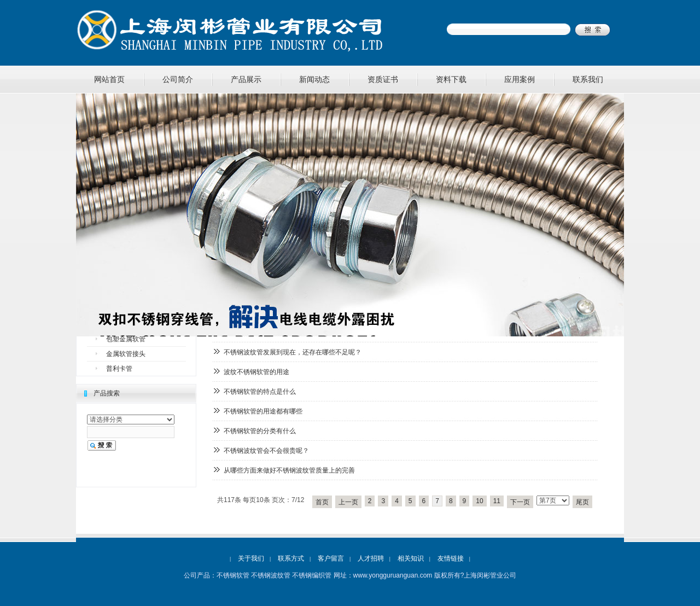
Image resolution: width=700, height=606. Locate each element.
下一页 (520, 502)
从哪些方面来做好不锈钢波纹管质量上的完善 (289, 470)
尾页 (582, 502)
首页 (322, 502)
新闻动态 (314, 79)
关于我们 (251, 558)
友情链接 (451, 558)
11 (497, 501)
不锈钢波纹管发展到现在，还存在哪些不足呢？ (293, 352)
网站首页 (109, 79)
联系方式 (291, 558)
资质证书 (383, 79)
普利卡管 (119, 369)
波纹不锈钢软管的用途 (256, 372)
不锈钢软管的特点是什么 (260, 392)
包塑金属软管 (126, 339)
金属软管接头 (126, 354)
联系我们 (588, 79)
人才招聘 (371, 558)
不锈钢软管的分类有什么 (260, 431)
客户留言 (331, 558)
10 (479, 501)
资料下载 (451, 79)
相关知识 (411, 558)
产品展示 (246, 79)
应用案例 (520, 79)
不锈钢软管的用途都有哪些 (263, 411)
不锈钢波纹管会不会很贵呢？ (266, 451)
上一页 (348, 502)
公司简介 (178, 79)
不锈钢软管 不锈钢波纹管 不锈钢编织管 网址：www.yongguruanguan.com (325, 575)
